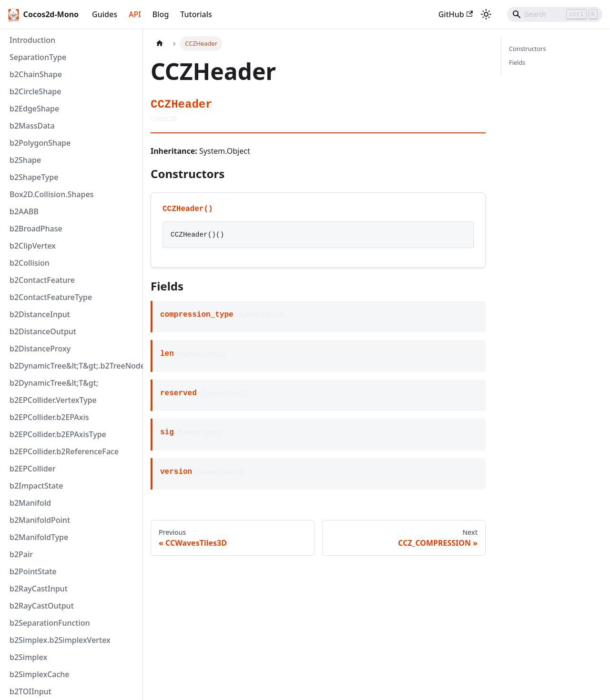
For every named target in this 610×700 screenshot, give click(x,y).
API (135, 14)
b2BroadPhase (36, 229)
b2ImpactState (36, 486)
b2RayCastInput (39, 589)
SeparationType (38, 57)
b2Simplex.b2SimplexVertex (60, 640)
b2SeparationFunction (50, 623)
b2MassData (32, 126)
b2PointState (33, 571)
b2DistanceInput (40, 314)
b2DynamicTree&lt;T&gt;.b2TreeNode (74, 366)
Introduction (32, 40)
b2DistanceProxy (40, 349)
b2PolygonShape (40, 143)
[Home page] (160, 44)
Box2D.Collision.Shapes (51, 194)
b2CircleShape (35, 91)
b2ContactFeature (42, 280)
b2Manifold (30, 503)
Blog (161, 14)
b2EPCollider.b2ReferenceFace (64, 451)
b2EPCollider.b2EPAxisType (58, 434)
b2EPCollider (33, 469)
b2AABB (24, 211)
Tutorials (196, 14)
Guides (105, 14)
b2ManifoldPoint (40, 520)
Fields (517, 62)
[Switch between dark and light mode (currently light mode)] (486, 14)
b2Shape (25, 160)
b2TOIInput (30, 691)
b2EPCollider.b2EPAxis (49, 417)
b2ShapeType (34, 177)
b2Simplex (28, 657)
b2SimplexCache (40, 674)
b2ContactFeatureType (51, 297)
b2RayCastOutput (42, 606)
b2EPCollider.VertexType (53, 400)
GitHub (456, 14)
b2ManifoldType (39, 537)
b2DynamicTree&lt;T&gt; (54, 383)
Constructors (528, 49)
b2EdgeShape (34, 109)
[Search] (555, 14)
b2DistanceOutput (43, 331)
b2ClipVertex (33, 246)
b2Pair (21, 554)
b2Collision (30, 263)
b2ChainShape (36, 74)
